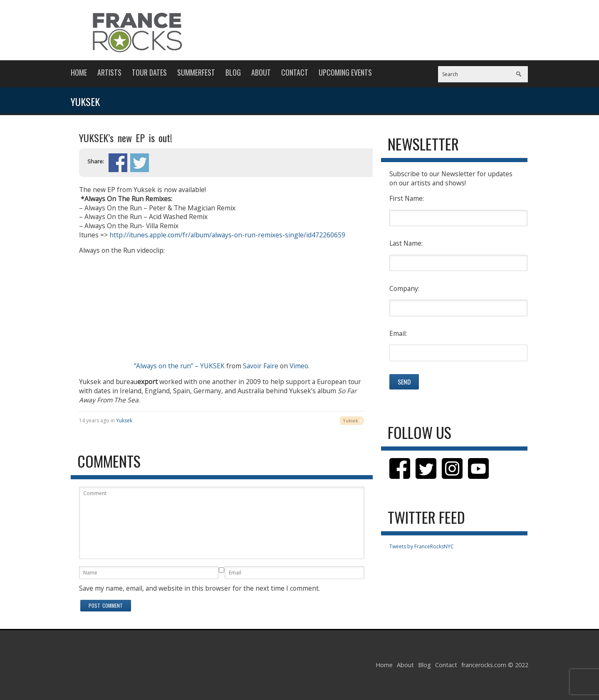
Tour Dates (149, 72)
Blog (233, 72)
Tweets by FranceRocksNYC (422, 546)
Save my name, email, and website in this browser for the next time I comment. (199, 588)
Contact (295, 72)
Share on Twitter (140, 163)
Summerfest (196, 72)
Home (79, 72)
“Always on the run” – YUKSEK (179, 366)
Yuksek (124, 420)
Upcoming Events (345, 72)
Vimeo (299, 366)
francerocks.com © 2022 (495, 665)
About (261, 72)
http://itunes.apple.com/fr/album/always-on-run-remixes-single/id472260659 (227, 235)
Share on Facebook (118, 163)
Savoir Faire (261, 366)
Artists (109, 72)
